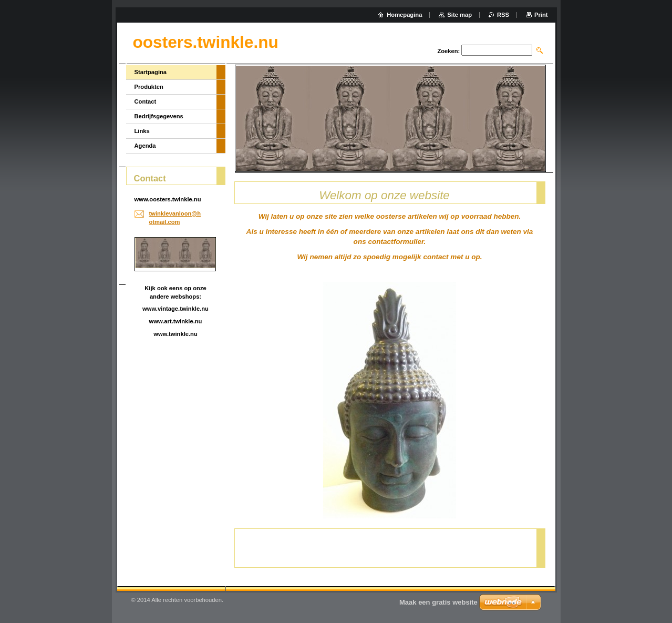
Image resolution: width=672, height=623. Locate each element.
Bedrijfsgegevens (159, 116)
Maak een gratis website (438, 602)
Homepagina (404, 15)
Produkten (149, 87)
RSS (503, 15)
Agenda (145, 146)
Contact (146, 101)
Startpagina (151, 72)
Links (142, 131)
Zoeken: (448, 51)
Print (541, 15)
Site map (459, 15)
